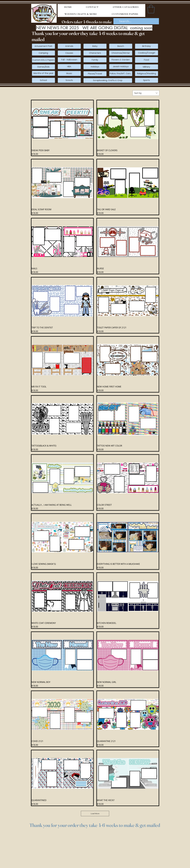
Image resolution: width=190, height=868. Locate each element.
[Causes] (69, 53)
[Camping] (43, 53)
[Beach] (121, 46)
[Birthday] (147, 46)
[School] (43, 80)
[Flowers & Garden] (121, 60)
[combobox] (146, 93)
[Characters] (95, 53)
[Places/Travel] (95, 74)
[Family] (95, 60)
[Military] (147, 67)
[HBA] (69, 67)
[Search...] (136, 21)
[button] (151, 9)
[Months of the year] (43, 73)
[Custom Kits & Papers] (43, 60)
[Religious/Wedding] (147, 74)
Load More (95, 813)
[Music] (69, 73)
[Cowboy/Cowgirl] (147, 53)
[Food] (147, 60)
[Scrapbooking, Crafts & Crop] (108, 80)
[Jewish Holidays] (121, 67)
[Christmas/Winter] (121, 53)
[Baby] (95, 46)
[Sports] (147, 80)
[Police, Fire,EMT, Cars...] (121, 74)
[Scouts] (69, 80)
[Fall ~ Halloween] (69, 60)
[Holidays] (95, 67)
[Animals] (69, 46)
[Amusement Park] (43, 46)
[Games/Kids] (43, 67)
